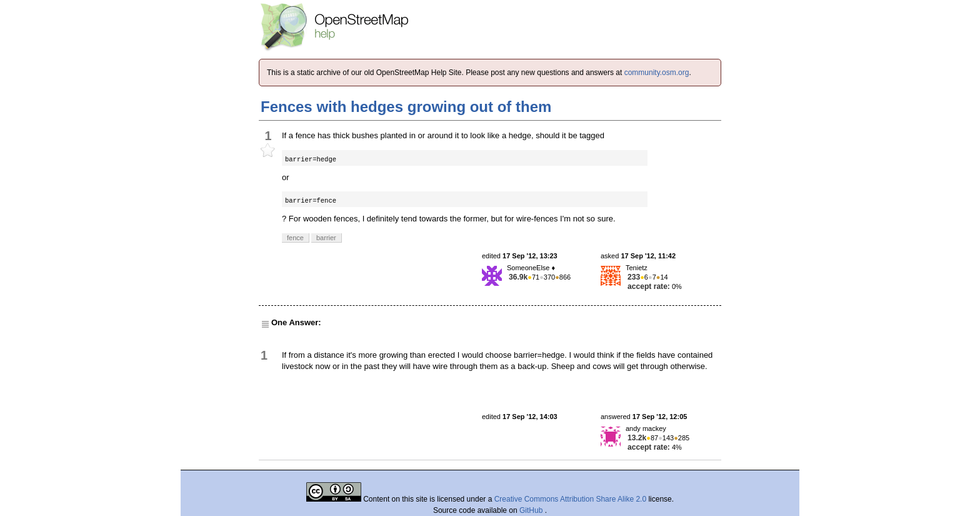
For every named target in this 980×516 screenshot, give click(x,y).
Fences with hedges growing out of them (406, 107)
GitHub (532, 510)
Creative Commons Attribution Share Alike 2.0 (570, 499)
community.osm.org (657, 73)
